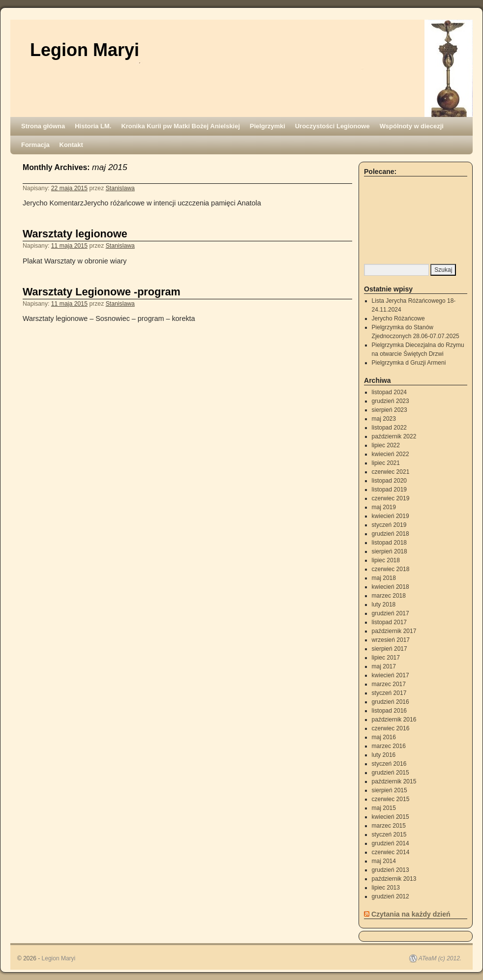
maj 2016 (384, 737)
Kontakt (71, 145)
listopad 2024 (389, 392)
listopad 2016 (389, 711)
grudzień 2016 (391, 702)
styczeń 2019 (389, 525)
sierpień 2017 (390, 649)
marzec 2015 (389, 826)
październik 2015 (394, 781)
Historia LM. (93, 126)
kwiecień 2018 (391, 587)
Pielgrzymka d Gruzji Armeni (409, 363)
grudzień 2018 (391, 534)
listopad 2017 (389, 622)
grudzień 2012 (391, 896)
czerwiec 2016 (391, 728)
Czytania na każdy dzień (411, 914)
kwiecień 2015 (391, 817)
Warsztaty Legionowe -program (102, 292)
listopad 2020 (389, 481)
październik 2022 (394, 436)
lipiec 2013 (386, 888)
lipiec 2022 (386, 445)
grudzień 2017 (391, 613)
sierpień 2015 (390, 790)
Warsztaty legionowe (75, 234)
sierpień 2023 (390, 410)
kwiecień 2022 (391, 454)
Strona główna (43, 126)
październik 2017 (394, 631)
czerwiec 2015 (391, 799)
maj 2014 (384, 861)
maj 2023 (384, 419)
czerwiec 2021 (391, 472)
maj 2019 (384, 507)
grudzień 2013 (391, 870)
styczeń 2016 (389, 764)
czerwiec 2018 (391, 569)
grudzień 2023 (391, 401)
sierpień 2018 (390, 551)
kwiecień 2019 (391, 516)
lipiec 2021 (386, 463)
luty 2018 (384, 605)
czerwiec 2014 (391, 852)
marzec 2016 (389, 746)
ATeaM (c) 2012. (440, 958)
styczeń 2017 (389, 693)
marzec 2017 (389, 684)
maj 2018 (384, 578)
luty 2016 (384, 755)
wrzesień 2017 (391, 640)
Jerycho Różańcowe (398, 318)
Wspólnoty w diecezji (412, 126)
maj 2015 (384, 808)
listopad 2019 (389, 490)
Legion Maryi (85, 50)
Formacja (35, 145)
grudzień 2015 (391, 773)
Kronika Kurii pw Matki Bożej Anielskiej (180, 126)
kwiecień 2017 (391, 675)
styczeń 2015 (389, 835)
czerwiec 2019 (391, 498)
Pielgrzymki (268, 126)
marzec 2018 (389, 596)
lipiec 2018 (386, 560)
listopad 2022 (389, 428)
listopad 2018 (389, 543)
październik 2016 (394, 720)
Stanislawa (120, 188)
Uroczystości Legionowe (332, 126)
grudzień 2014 (391, 843)
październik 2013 (394, 879)
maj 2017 (384, 666)
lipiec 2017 (386, 658)
